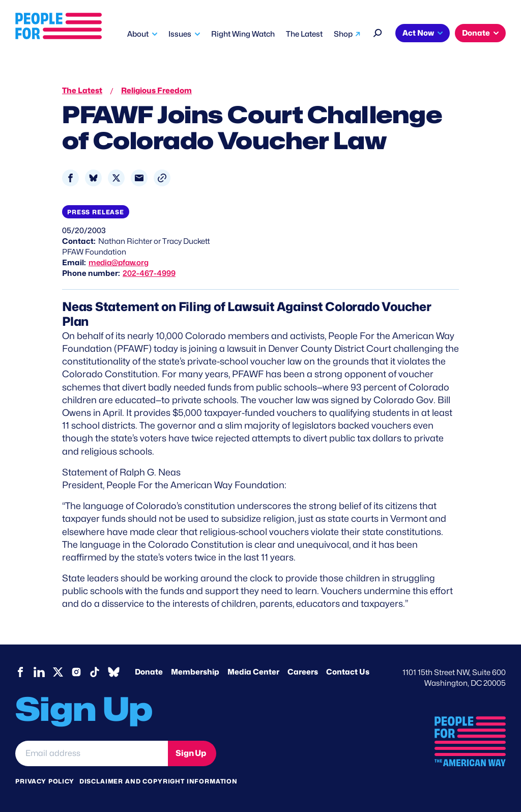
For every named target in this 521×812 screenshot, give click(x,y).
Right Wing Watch (243, 34)
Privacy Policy (45, 781)
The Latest (304, 34)
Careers (303, 672)
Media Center (253, 672)
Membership (195, 672)
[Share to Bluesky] (93, 178)
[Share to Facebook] (70, 178)
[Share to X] (116, 178)
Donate (476, 33)
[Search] (378, 32)
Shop (343, 34)
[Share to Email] (139, 178)
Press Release (96, 212)
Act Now (418, 33)
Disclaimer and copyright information (158, 781)
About (138, 34)
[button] (162, 178)
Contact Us (348, 672)
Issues (180, 34)
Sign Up (191, 753)
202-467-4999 (149, 273)
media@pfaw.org (119, 263)
